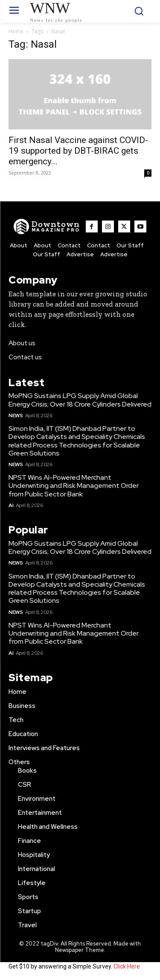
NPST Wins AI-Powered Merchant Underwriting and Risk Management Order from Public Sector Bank (74, 486)
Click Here (127, 966)
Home (16, 31)
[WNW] (47, 226)
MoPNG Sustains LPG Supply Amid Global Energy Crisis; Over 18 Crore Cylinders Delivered (80, 400)
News (16, 415)
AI (11, 505)
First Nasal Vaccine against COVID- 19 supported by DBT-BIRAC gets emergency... (78, 151)
